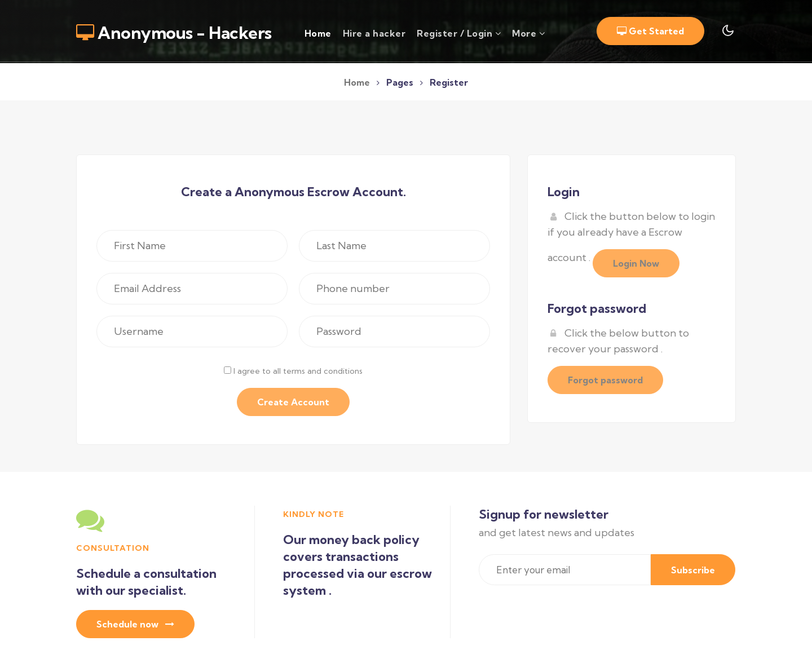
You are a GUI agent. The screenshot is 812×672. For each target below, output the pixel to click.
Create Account (293, 402)
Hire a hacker (374, 33)
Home (318, 32)
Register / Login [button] (459, 33)
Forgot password (605, 380)
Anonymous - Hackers (174, 33)
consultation (113, 548)
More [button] (528, 33)
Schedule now (135, 624)
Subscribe (693, 570)
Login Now (636, 263)
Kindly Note (314, 514)
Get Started (650, 31)
